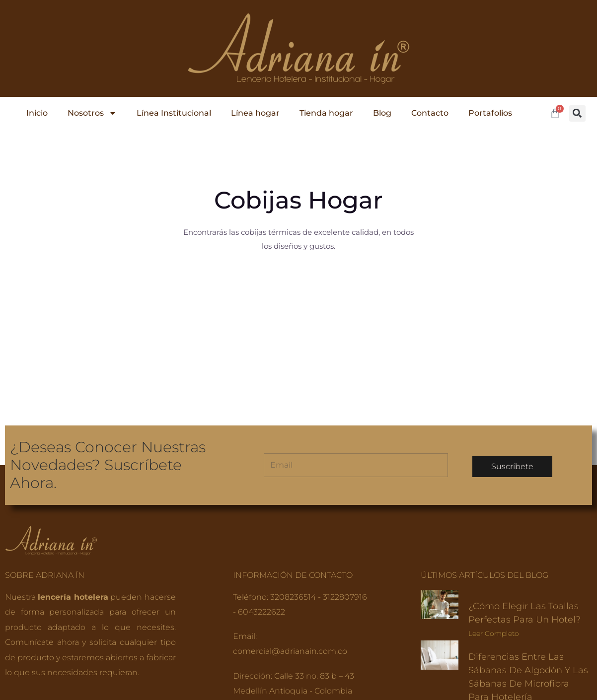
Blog (382, 113)
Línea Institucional (174, 113)
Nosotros (92, 113)
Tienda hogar (326, 113)
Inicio (37, 113)
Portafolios (490, 113)
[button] (577, 113)
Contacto (430, 113)
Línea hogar (255, 113)
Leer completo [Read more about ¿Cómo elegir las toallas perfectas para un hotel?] (494, 546)
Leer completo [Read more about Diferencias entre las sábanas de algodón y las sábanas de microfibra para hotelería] (494, 623)
